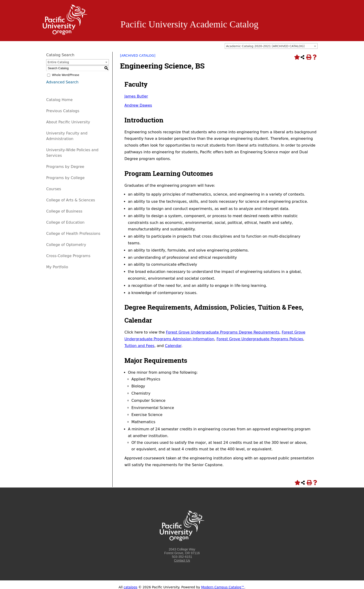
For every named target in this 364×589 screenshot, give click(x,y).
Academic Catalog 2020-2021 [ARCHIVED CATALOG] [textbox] (265, 46)
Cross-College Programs (68, 256)
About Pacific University (68, 122)
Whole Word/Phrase (66, 75)
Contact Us (182, 560)
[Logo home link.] (65, 34)
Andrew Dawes (138, 105)
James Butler (136, 96)
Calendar (173, 346)
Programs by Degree (65, 167)
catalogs (131, 587)
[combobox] (271, 46)
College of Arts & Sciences (71, 200)
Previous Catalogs (63, 111)
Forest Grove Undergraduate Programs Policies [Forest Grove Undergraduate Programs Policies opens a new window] (260, 339)
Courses (54, 189)
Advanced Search (62, 82)
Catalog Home (59, 100)
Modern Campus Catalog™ (223, 587)
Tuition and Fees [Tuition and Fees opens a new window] (139, 346)
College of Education (65, 222)
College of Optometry (66, 245)
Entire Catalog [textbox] (58, 62)
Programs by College (65, 178)
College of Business (64, 211)
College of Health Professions (73, 234)
